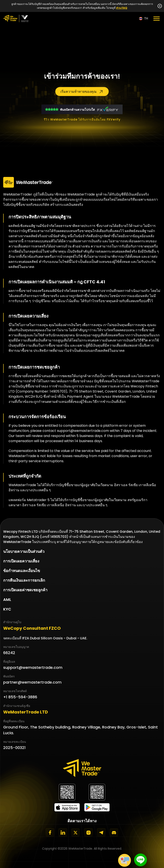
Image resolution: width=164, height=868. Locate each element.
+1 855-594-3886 (20, 697)
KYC (7, 609)
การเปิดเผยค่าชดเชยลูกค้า (25, 590)
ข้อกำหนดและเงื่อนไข (22, 571)
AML (7, 600)
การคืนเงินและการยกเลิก (24, 580)
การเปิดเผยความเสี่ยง (21, 561)
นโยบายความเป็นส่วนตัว (24, 551)
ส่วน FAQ (122, 8)
